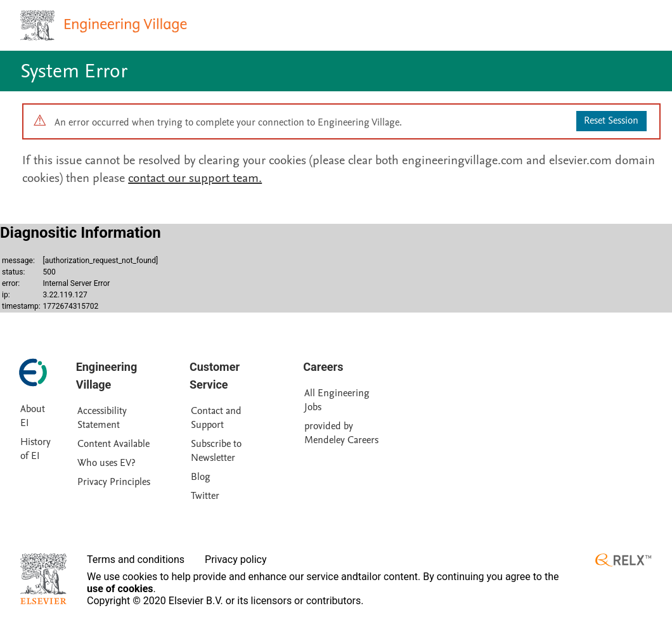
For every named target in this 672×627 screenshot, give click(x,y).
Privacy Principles (114, 482)
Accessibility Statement (102, 418)
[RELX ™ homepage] (623, 560)
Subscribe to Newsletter (216, 451)
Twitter (205, 496)
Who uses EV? (106, 463)
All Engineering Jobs (337, 400)
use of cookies (120, 589)
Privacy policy (236, 559)
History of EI (36, 449)
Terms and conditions (136, 559)
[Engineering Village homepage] (105, 25)
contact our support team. (195, 178)
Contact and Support (216, 418)
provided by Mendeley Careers (341, 433)
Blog (201, 477)
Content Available (113, 444)
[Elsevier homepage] (43, 579)
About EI (33, 416)
